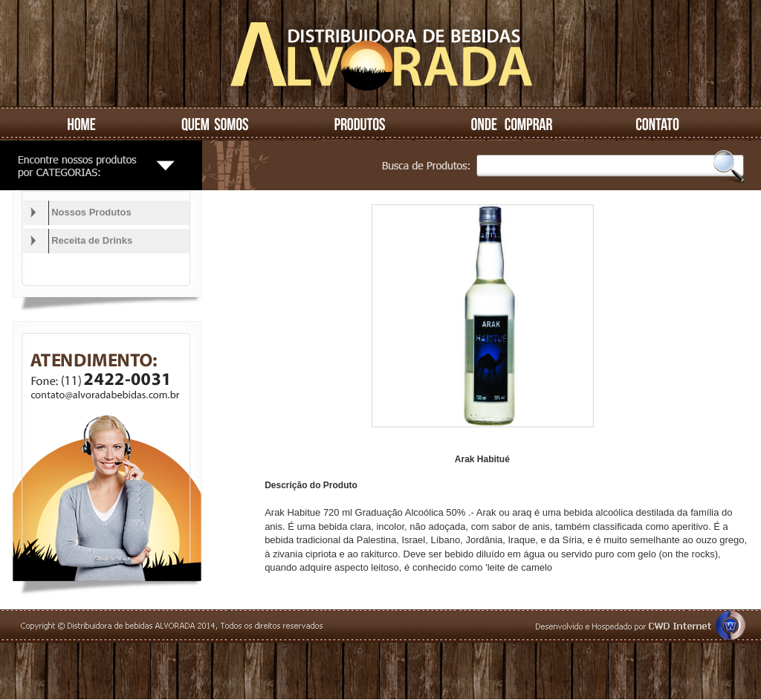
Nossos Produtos (91, 212)
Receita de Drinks (92, 240)
